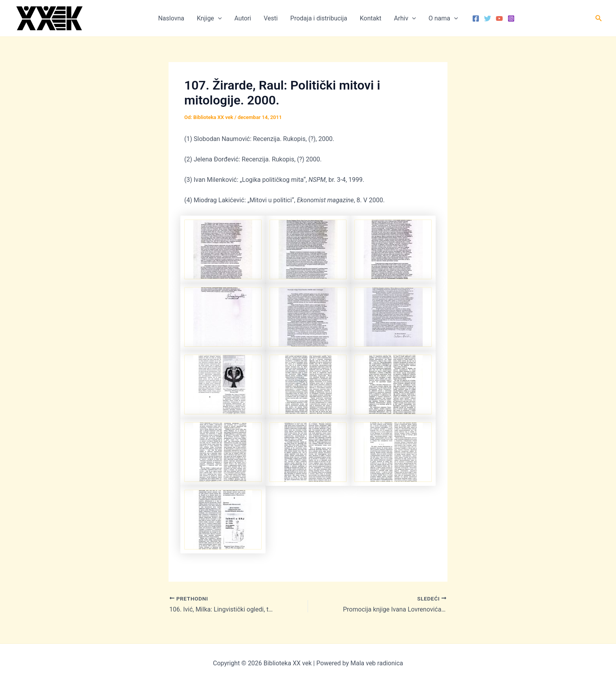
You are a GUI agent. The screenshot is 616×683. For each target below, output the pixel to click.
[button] (218, 18)
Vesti (271, 18)
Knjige (209, 18)
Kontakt (371, 18)
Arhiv (405, 18)
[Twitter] (488, 18)
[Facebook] (476, 18)
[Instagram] (511, 18)
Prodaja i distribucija (319, 18)
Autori (243, 18)
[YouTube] (499, 18)
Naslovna (171, 18)
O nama (443, 18)
